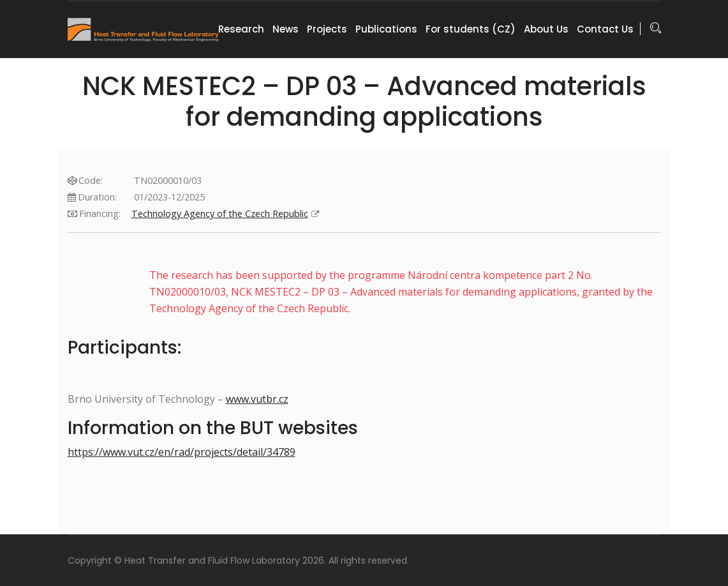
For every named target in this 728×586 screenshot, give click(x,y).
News (286, 29)
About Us (546, 29)
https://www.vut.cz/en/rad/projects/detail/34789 (182, 452)
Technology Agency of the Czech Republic (252, 214)
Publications (386, 29)
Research (241, 29)
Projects (327, 29)
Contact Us (605, 29)
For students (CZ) (471, 29)
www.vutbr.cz (257, 399)
